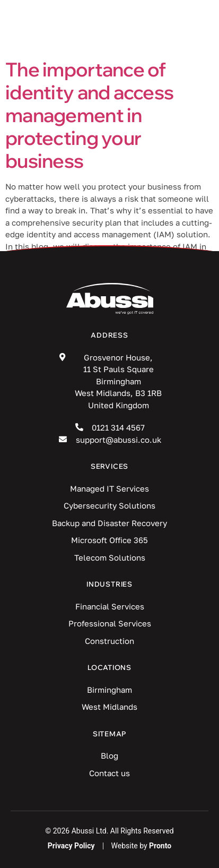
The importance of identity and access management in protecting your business (89, 115)
